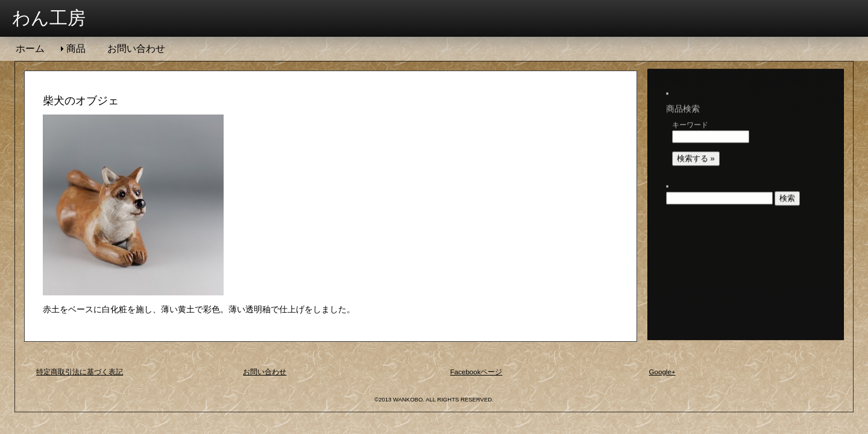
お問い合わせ (136, 49)
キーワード (693, 110)
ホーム (30, 49)
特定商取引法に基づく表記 (87, 373)
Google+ (665, 373)
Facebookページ (481, 373)
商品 (76, 49)
